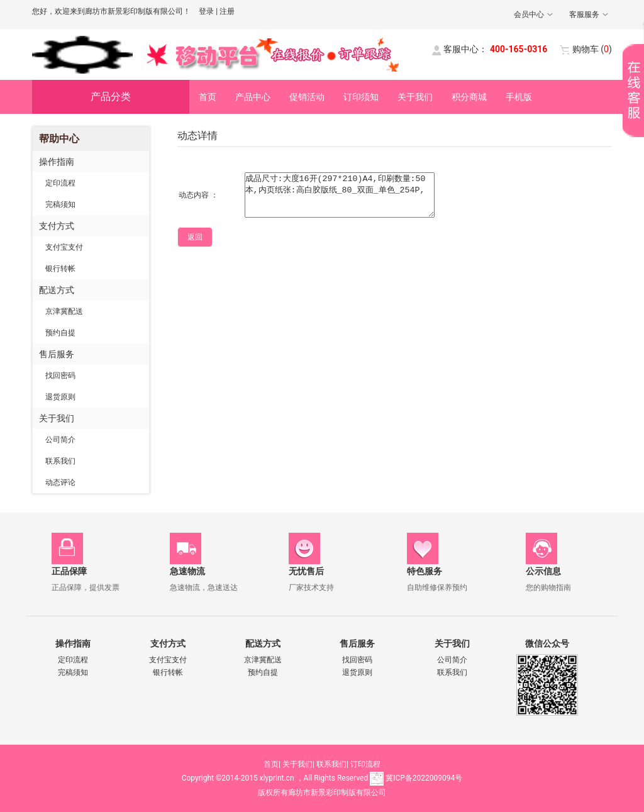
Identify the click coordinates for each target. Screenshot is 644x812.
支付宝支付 (64, 247)
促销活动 (307, 97)
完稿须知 (60, 204)
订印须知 (361, 97)
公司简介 (60, 440)
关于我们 (415, 97)
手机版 (519, 97)
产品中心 (253, 97)
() (592, 49)
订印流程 (365, 764)
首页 (208, 97)
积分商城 (469, 97)
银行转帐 (60, 269)
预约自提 (60, 333)
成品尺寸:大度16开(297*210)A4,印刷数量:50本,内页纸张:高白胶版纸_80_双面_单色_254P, (340, 195)
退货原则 (60, 397)
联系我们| (332, 764)
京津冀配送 (64, 311)
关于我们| (298, 764)
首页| (272, 764)
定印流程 (60, 183)
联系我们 (60, 461)
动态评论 (60, 482)
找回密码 (60, 375)
